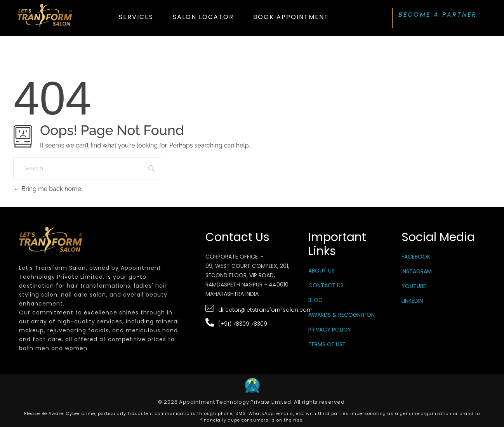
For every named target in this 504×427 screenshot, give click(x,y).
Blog (315, 300)
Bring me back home (47, 189)
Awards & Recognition (342, 315)
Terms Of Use (327, 344)
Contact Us (326, 285)
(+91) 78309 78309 (243, 324)
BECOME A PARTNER (438, 15)
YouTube (414, 286)
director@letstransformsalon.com (265, 310)
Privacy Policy (330, 330)
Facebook (416, 257)
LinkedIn (412, 301)
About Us (322, 271)
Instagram (417, 271)
